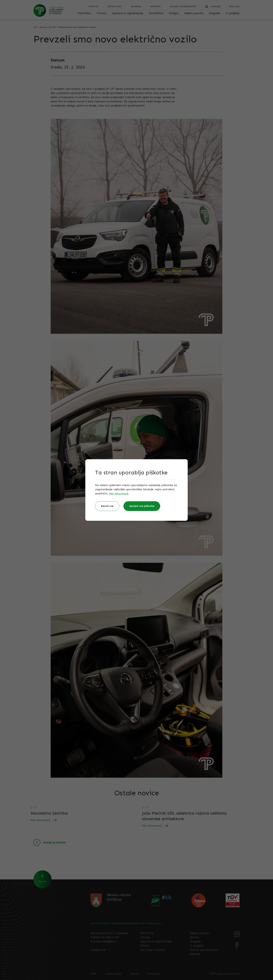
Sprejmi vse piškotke (142, 506)
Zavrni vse (107, 506)
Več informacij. (119, 493)
